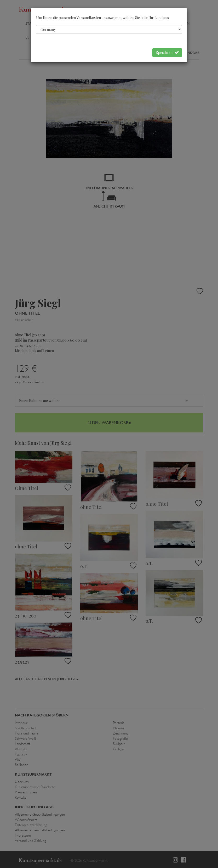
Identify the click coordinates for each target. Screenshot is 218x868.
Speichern (167, 52)
